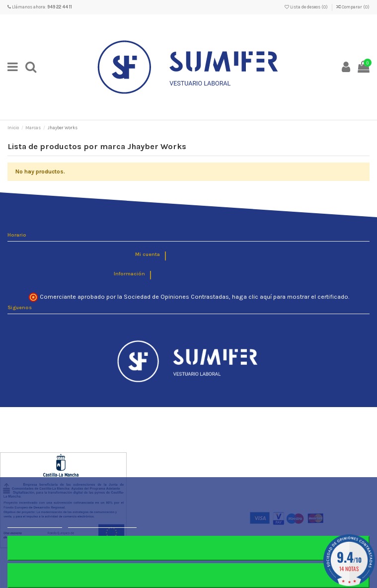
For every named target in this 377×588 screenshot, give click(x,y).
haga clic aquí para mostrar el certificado (290, 297)
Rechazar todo (188, 548)
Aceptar (188, 575)
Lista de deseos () (307, 7)
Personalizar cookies (102, 523)
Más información (35, 523)
